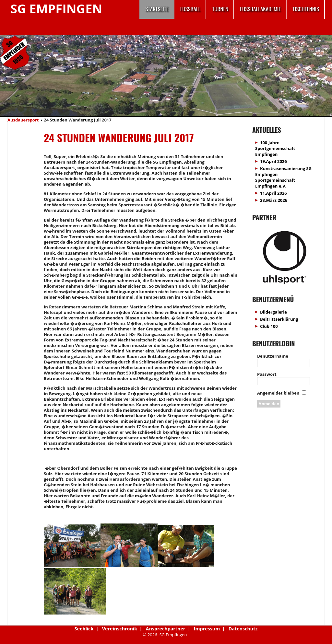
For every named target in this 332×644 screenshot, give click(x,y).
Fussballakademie (260, 9)
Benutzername (273, 356)
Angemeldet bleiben (278, 393)
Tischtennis (306, 9)
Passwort (267, 374)
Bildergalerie (273, 312)
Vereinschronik (120, 629)
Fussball (190, 9)
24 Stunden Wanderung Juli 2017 (119, 138)
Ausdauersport (23, 120)
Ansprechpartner (166, 629)
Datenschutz (243, 629)
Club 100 (269, 326)
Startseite (157, 9)
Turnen (220, 9)
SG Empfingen (56, 8)
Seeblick (84, 629)
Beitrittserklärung (279, 319)
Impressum (207, 629)
